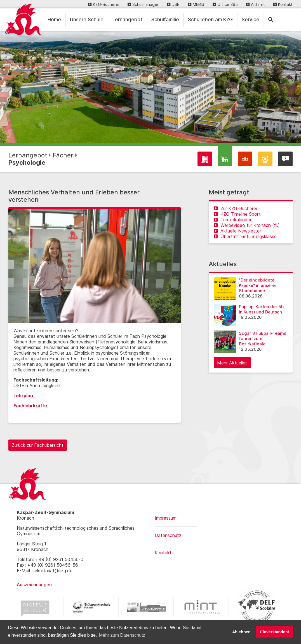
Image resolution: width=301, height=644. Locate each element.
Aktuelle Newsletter (237, 231)
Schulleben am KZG (210, 20)
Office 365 (225, 4)
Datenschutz (168, 535)
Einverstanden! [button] (275, 632)
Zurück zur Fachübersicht (38, 445)
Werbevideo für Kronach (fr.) (247, 225)
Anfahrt (256, 4)
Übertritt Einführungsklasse (245, 236)
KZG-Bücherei (104, 4)
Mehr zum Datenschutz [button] (122, 635)
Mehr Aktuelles (232, 363)
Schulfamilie (165, 20)
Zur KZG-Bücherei (235, 208)
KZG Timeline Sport (237, 214)
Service (251, 20)
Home (54, 20)
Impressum (166, 518)
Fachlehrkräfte (30, 406)
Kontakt (283, 4)
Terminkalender (233, 220)
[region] (150, 87)
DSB (173, 4)
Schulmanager (143, 4)
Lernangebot (127, 20)
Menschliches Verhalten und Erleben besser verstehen (74, 196)
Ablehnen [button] (241, 632)
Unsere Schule (87, 20)
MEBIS (196, 4)
